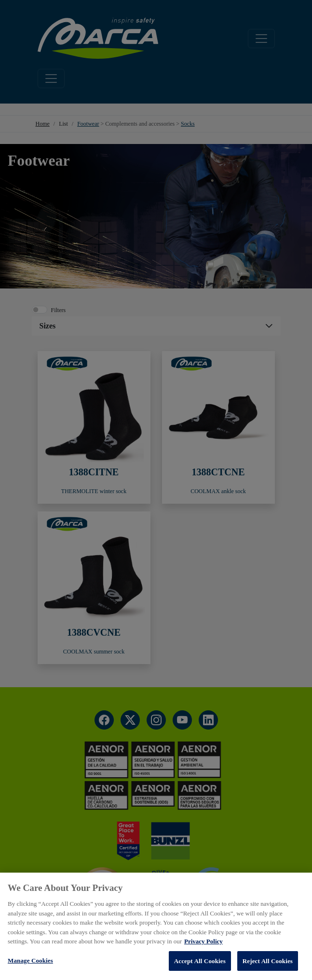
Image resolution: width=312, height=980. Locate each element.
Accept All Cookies (200, 962)
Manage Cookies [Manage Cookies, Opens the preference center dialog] (30, 961)
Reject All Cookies (268, 962)
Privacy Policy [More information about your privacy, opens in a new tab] (203, 942)
